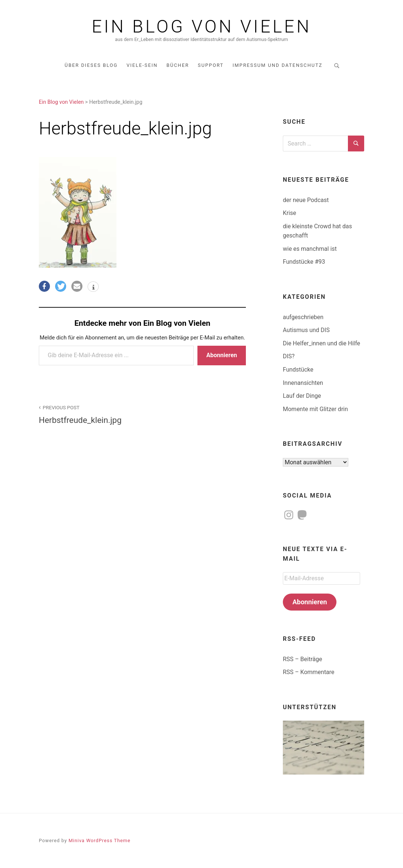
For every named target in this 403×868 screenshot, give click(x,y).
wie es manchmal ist (310, 249)
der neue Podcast (306, 200)
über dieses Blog (91, 65)
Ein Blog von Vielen (201, 27)
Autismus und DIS (306, 330)
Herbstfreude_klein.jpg (87, 414)
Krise (289, 213)
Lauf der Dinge (302, 396)
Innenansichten (303, 383)
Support (211, 65)
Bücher (178, 65)
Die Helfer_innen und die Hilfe (321, 343)
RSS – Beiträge (302, 659)
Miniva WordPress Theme (99, 840)
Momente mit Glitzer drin (315, 409)
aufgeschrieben (303, 317)
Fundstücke (298, 370)
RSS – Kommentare (309, 672)
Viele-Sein (142, 65)
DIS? (289, 356)
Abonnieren (222, 355)
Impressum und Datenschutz (277, 65)
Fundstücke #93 (304, 262)
